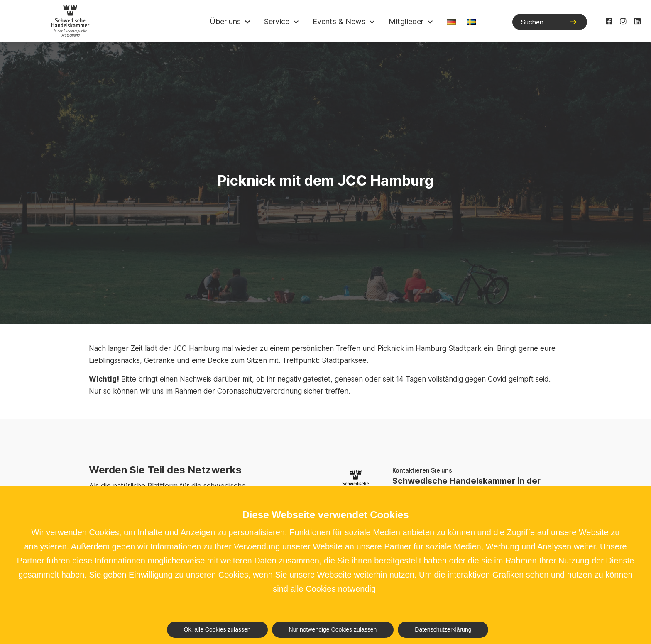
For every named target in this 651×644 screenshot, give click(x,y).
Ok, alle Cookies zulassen (217, 629)
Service (277, 21)
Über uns (225, 21)
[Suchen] (550, 22)
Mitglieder (406, 21)
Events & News (339, 21)
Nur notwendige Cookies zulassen (333, 629)
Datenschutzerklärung (443, 629)
